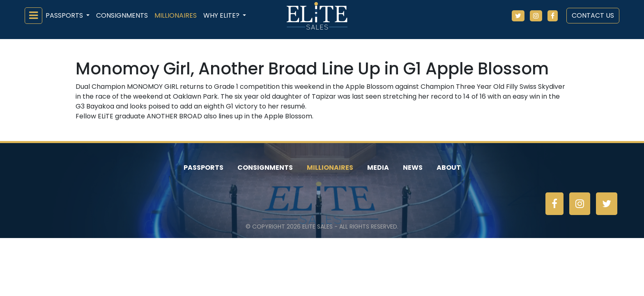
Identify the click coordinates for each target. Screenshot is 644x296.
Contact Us (593, 15)
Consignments (122, 15)
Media (378, 168)
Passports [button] (65, 15)
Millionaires (176, 15)
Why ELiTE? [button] (222, 15)
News (413, 168)
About (449, 168)
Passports (204, 168)
